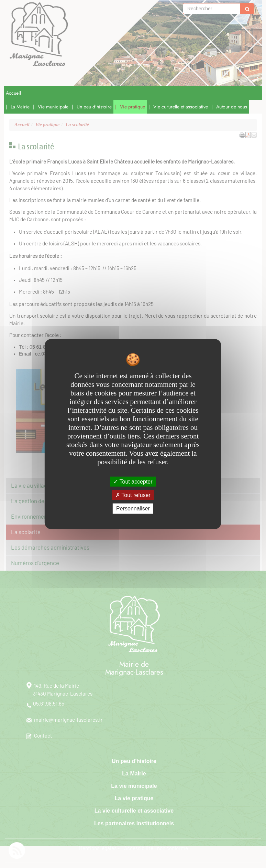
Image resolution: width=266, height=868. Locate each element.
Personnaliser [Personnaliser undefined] (133, 509)
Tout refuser (133, 495)
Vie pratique (132, 107)
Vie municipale (53, 107)
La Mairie (20, 107)
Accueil (13, 93)
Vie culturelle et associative (181, 107)
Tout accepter (133, 482)
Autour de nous (232, 107)
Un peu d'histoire (94, 107)
